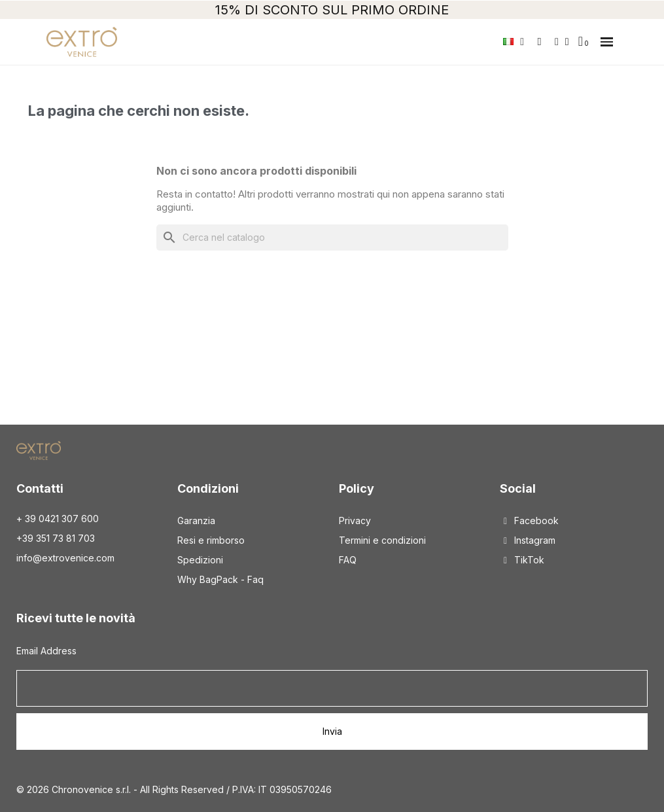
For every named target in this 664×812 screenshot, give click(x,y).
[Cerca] (332, 238)
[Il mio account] (562, 42)
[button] (607, 42)
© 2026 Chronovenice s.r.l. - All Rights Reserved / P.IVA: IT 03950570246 (174, 789)
